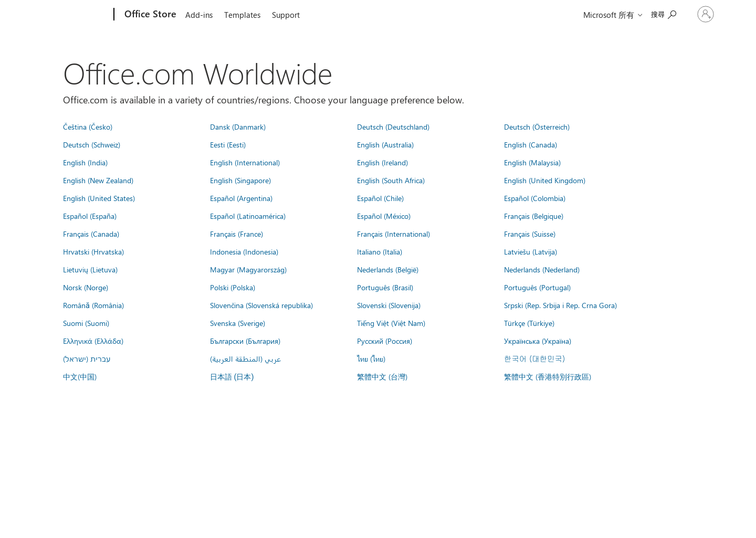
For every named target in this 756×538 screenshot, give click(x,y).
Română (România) (93, 305)
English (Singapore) (240, 180)
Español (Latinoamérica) (248, 216)
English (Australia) (385, 144)
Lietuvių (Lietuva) (90, 269)
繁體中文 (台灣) (382, 376)
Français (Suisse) (530, 234)
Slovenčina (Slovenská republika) (261, 305)
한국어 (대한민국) (534, 358)
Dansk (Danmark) (238, 126)
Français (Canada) (91, 234)
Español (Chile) (380, 198)
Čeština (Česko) (88, 126)
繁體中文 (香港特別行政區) (548, 376)
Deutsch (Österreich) (537, 126)
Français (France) (237, 234)
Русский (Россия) (385, 341)
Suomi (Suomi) (86, 323)
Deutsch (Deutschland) (393, 126)
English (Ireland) (382, 162)
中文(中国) (80, 376)
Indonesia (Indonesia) (244, 251)
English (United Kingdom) (545, 180)
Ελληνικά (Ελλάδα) (93, 341)
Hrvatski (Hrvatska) (93, 251)
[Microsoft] (74, 15)
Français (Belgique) (534, 216)
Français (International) (393, 234)
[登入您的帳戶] (695, 14)
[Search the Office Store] (642, 13)
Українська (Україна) (538, 341)
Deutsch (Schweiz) (92, 144)
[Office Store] (149, 15)
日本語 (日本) (232, 377)
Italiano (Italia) (380, 251)
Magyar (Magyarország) (248, 269)
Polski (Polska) (233, 287)
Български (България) (245, 341)
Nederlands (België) (388, 269)
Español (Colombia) (535, 198)
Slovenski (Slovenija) (389, 305)
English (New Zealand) (98, 180)
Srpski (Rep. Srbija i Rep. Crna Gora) (560, 305)
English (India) (85, 162)
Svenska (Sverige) (238, 323)
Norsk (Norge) (86, 287)
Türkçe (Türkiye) (529, 323)
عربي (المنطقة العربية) (245, 358)
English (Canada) (531, 144)
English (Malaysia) (532, 162)
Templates (242, 15)
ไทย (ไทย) (371, 358)
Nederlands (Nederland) (542, 269)
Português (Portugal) (537, 287)
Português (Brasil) (385, 287)
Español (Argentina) (241, 198)
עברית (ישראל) (87, 358)
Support (286, 15)
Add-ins (199, 15)
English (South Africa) (391, 180)
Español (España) (90, 216)
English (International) (245, 162)
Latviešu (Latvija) (531, 251)
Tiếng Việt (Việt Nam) (391, 323)
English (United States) (99, 198)
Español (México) (384, 216)
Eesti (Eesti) (228, 144)
